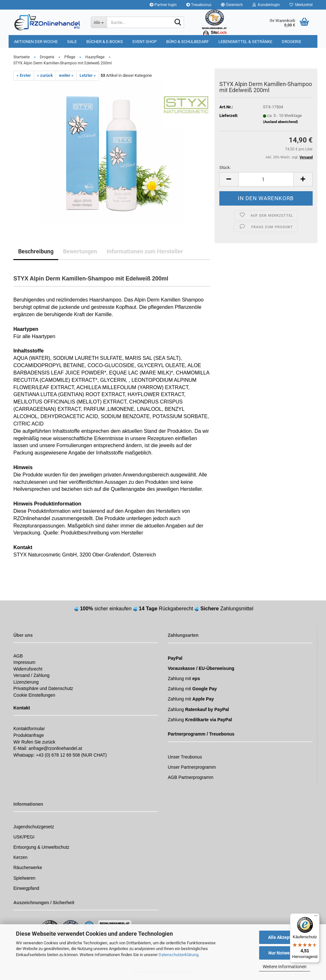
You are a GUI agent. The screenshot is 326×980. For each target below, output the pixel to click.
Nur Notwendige (285, 953)
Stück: (225, 167)
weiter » (66, 75)
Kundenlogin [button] (266, 5)
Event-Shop (145, 42)
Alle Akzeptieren (285, 937)
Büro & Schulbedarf (188, 42)
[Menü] (316, 917)
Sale (72, 42)
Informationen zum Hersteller (145, 251)
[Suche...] (99, 22)
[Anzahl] (266, 179)
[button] (232, 5)
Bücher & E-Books (105, 42)
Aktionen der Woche (36, 42)
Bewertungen (80, 251)
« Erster (24, 75)
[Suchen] (178, 23)
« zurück (45, 75)
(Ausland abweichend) (280, 122)
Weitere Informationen (285, 967)
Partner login (163, 5)
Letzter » (88, 75)
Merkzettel (301, 5)
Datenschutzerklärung (178, 955)
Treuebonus (199, 5)
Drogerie (291, 42)
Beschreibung (36, 251)
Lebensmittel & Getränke (245, 42)
